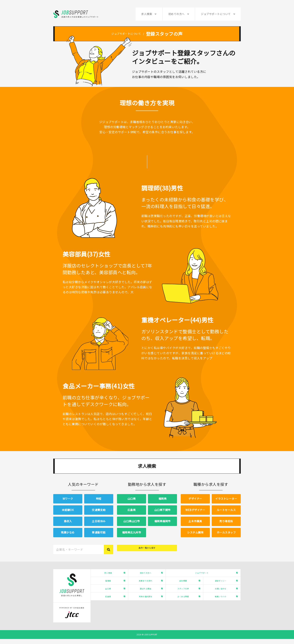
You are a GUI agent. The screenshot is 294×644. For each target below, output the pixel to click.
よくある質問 (183, 609)
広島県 (132, 510)
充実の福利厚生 (145, 609)
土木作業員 (195, 521)
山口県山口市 (132, 521)
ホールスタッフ (226, 532)
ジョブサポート (201, 575)
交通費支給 (99, 510)
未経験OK (68, 510)
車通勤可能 (99, 532)
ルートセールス (226, 510)
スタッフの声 (183, 597)
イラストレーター (226, 499)
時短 (99, 499)
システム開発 (195, 532)
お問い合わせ (220, 597)
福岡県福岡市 (162, 521)
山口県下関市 (162, 510)
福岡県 (162, 499)
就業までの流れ (145, 586)
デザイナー (195, 499)
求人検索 (147, 14)
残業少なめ (68, 532)
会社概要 (183, 586)
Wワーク (68, 499)
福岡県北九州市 (132, 532)
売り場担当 (226, 521)
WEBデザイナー (195, 510)
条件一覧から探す (147, 549)
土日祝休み (99, 521)
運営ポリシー (220, 586)
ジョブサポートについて (216, 14)
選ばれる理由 (145, 597)
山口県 (132, 499)
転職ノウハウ (220, 609)
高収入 (68, 521)
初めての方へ (177, 14)
